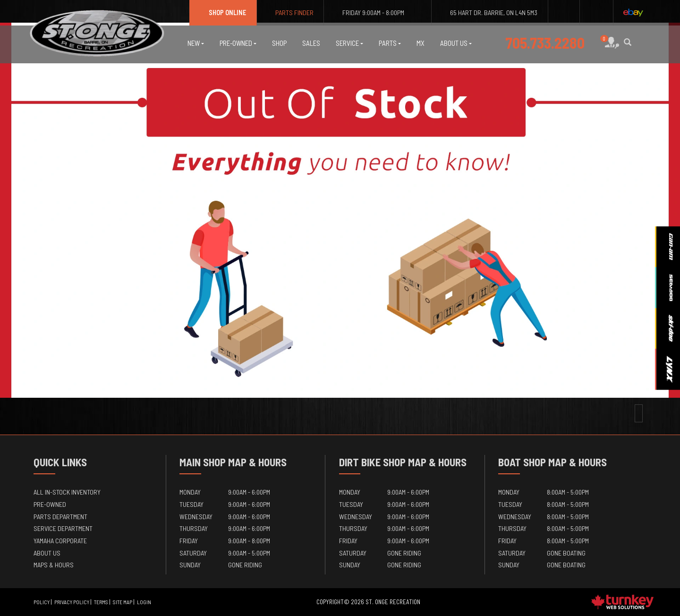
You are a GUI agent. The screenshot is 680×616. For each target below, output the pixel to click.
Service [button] (349, 43)
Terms (101, 602)
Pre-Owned (50, 504)
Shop (279, 43)
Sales (311, 43)
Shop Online (223, 13)
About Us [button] (456, 43)
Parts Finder (290, 13)
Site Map (123, 602)
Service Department (63, 528)
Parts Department (60, 517)
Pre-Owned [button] (238, 43)
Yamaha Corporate (60, 541)
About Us (47, 553)
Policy (42, 602)
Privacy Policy (72, 602)
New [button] (196, 43)
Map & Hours (257, 462)
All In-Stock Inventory (67, 492)
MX (421, 43)
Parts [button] (390, 43)
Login (144, 602)
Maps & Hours (54, 565)
